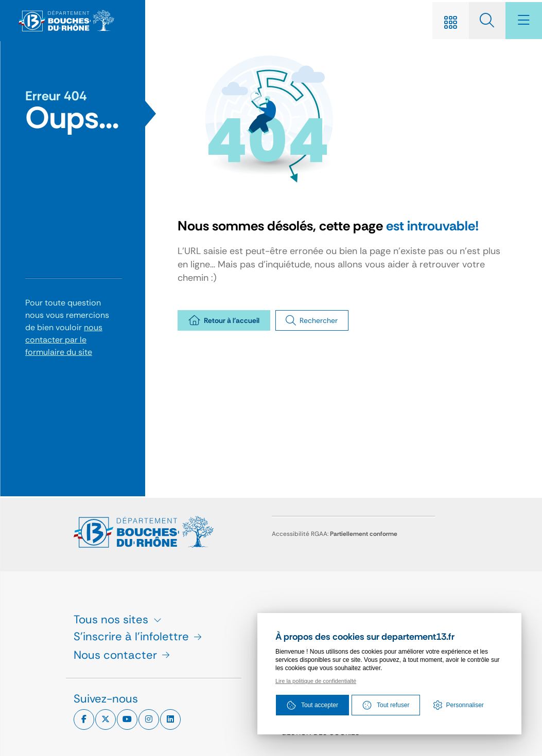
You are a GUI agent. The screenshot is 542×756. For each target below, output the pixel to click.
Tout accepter (312, 706)
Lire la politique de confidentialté (316, 682)
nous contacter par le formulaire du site (64, 341)
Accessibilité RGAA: (335, 534)
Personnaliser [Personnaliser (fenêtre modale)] (465, 706)
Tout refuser (386, 706)
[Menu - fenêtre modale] (521, 21)
